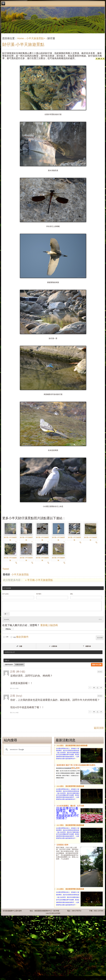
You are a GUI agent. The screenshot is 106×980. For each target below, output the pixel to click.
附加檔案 (7, 619)
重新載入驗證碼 (49, 625)
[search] (27, 750)
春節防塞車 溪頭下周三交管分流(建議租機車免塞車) (76, 765)
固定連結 (100, 672)
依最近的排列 (19, 665)
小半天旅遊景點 (20, 575)
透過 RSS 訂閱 (97, 665)
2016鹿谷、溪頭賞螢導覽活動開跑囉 (70, 889)
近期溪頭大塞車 (62, 845)
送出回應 (100, 638)
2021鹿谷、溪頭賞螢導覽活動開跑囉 (70, 786)
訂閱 (7, 637)
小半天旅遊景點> (36, 38)
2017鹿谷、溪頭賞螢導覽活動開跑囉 (70, 825)
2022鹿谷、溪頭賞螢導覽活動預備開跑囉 (72, 746)
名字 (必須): (5, 594)
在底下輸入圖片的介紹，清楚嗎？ (30, 625)
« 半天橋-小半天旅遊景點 (39, 580)
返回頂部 (99, 728)
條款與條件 (22, 637)
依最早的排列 (9, 665)
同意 (15, 637)
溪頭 (73, 768)
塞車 (78, 768)
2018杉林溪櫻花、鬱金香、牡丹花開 (70, 806)
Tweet (6, 569)
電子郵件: (39, 594)
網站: (72, 594)
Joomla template (47, 918)
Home (21, 38)
